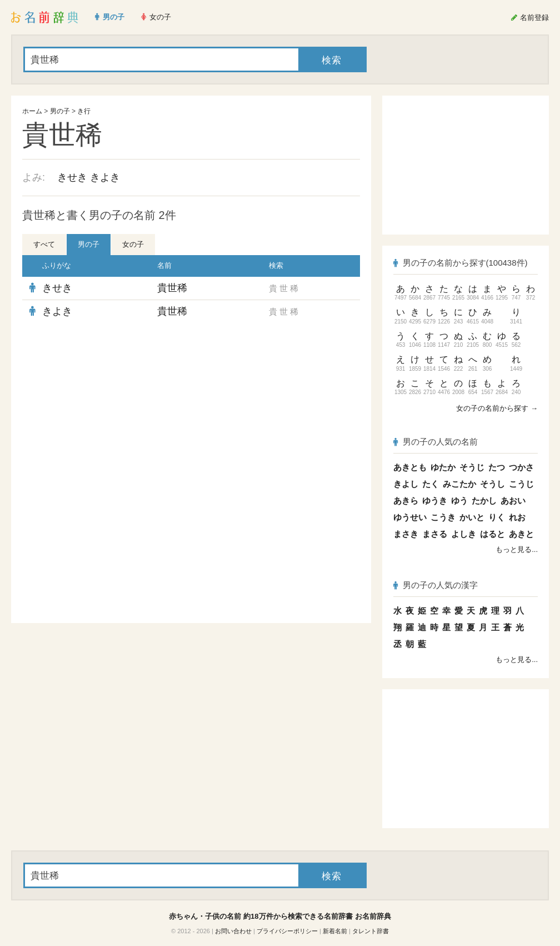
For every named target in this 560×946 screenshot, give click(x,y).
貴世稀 (172, 288)
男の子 (60, 111)
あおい (513, 501)
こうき (443, 517)
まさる (435, 534)
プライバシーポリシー (287, 931)
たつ (497, 467)
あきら (406, 501)
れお (517, 517)
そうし (492, 484)
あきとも (410, 467)
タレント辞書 (371, 931)
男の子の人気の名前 (436, 442)
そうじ (472, 467)
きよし (406, 484)
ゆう (459, 501)
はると (492, 534)
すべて (44, 244)
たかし (484, 501)
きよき (105, 177)
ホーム (32, 111)
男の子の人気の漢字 (436, 585)
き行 (84, 111)
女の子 (133, 244)
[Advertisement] (191, 404)
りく (497, 517)
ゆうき (435, 501)
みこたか (459, 484)
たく (431, 484)
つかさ (521, 467)
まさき (406, 534)
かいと (472, 517)
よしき (464, 534)
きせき (72, 177)
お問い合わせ (233, 931)
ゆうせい (410, 517)
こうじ (521, 484)
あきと (521, 534)
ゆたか (443, 467)
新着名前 (335, 931)
